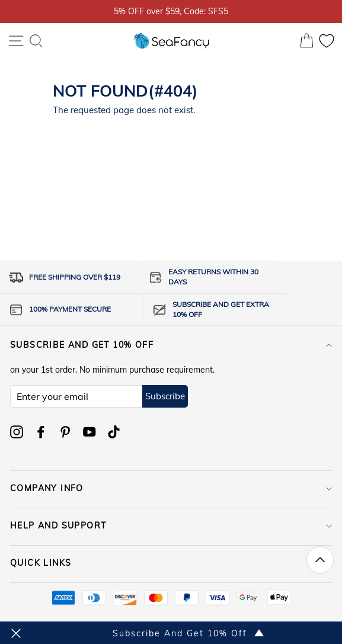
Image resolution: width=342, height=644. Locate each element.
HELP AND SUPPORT (171, 526)
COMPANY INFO (171, 488)
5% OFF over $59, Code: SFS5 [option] (171, 11)
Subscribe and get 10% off (171, 345)
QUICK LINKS (171, 563)
